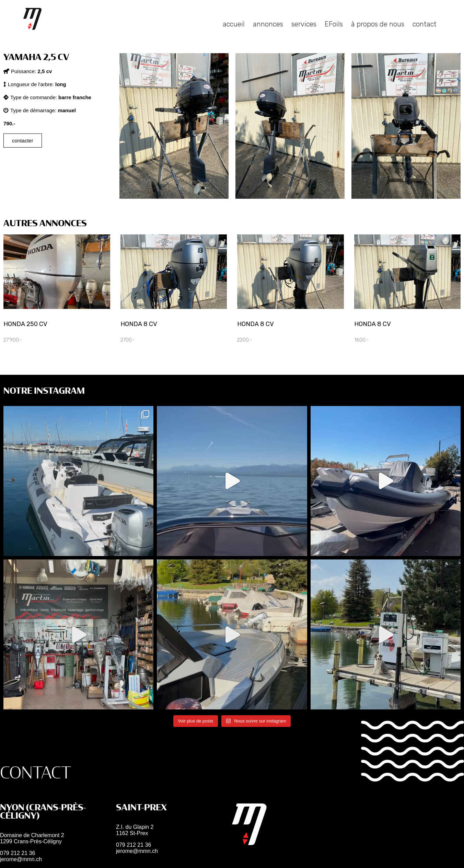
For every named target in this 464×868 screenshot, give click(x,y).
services (304, 33)
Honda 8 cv (139, 324)
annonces (268, 33)
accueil (234, 33)
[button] (28, 71)
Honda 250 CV (25, 324)
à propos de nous (378, 33)
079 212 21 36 (18, 853)
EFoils (334, 33)
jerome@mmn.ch (21, 859)
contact (425, 33)
